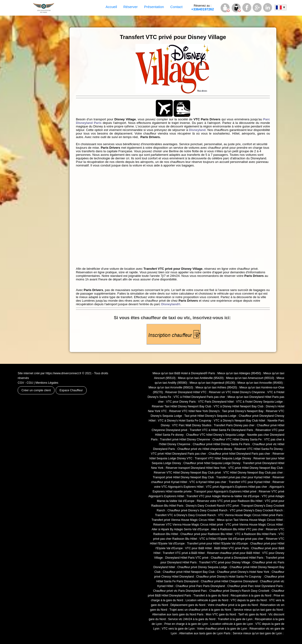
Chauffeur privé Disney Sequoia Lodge (202, 567)
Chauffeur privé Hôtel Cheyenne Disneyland (229, 581)
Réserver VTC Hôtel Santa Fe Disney (258, 449)
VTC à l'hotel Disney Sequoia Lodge (259, 402)
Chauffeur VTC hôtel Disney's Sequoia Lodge (215, 435)
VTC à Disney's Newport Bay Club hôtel (239, 421)
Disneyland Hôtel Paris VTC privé (187, 558)
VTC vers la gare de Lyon (178, 629)
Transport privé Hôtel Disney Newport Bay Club (183, 477)
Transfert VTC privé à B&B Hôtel (184, 553)
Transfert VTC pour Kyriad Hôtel (249, 482)
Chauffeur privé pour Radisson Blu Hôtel (206, 534)
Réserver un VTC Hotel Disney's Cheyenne (237, 392)
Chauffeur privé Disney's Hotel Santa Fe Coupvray (229, 577)
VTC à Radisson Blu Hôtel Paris (255, 534)
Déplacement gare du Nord (188, 605)
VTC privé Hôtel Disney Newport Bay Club (255, 468)
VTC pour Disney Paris (181, 402)
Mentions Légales (47, 383)
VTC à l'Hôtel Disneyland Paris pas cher (199, 397)
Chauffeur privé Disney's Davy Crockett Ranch (197, 510)
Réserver (131, 7)
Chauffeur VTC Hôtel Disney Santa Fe (237, 439)
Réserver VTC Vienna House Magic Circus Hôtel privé (188, 525)
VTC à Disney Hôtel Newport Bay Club (238, 406)
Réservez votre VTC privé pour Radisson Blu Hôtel (230, 501)
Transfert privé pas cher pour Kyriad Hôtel (243, 477)
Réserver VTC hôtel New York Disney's (194, 411)
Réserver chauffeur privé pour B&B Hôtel (233, 553)
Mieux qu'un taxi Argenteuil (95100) (212, 383)
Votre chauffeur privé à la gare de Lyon (222, 629)
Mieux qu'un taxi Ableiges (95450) (239, 373)
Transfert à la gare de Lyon (235, 619)
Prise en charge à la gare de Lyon (186, 624)
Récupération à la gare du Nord (251, 596)
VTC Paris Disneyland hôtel (216, 402)
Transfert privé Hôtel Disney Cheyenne (185, 439)
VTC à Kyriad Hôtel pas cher (208, 482)
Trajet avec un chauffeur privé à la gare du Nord (200, 610)
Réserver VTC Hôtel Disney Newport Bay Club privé (187, 473)
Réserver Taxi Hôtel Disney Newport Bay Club (181, 406)
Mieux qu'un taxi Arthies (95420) (216, 387)
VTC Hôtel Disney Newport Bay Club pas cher (253, 473)
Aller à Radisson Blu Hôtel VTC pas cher (237, 529)
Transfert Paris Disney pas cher (234, 425)
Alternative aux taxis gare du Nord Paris (178, 614)
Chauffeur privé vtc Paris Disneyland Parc (180, 591)
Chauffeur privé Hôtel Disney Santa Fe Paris (221, 444)
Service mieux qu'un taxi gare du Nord (258, 610)
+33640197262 (203, 8)
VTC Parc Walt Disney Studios (192, 425)
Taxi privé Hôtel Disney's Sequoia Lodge (210, 416)
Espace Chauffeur (71, 390)
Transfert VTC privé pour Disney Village (224, 562)
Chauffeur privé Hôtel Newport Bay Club (189, 572)
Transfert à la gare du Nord (211, 596)
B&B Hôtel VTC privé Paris (232, 548)
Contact (176, 7)
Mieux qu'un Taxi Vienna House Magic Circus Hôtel (250, 520)
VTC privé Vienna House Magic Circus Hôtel (254, 525)
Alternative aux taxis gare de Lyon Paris (205, 633)
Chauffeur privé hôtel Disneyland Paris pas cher (239, 454)
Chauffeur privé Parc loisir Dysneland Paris (255, 586)
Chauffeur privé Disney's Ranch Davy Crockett (239, 591)
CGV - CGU (25, 383)
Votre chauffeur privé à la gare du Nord (233, 605)
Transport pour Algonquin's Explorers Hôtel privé (225, 492)
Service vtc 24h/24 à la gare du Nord (192, 619)
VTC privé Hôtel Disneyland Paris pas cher (179, 454)
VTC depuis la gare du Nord (249, 600)
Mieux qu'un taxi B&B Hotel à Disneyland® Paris (184, 373)
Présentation (154, 7)
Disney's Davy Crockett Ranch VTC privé (212, 506)
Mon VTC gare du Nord (221, 614)
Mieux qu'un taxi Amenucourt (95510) (250, 378)
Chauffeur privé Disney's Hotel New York (243, 572)
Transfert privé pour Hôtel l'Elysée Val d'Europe (217, 544)
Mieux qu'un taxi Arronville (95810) (171, 387)
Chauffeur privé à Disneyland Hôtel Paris (237, 558)
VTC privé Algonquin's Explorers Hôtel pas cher (237, 487)
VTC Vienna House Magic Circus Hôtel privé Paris (250, 515)
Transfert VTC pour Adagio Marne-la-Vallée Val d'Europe (223, 496)
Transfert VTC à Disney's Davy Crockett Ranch (185, 515)
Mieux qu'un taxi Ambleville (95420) (201, 378)
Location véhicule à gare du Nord (207, 600)
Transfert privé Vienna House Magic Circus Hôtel (183, 520)
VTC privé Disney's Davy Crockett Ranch (256, 510)
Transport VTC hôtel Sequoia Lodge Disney (223, 458)
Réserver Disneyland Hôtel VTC (186, 392)
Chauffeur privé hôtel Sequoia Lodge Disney (212, 463)
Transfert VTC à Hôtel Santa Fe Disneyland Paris (221, 430)
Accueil (111, 7)
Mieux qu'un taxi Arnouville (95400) (260, 383)
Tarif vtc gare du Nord (252, 614)
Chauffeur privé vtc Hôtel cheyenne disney (205, 449)
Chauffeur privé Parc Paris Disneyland (200, 586)
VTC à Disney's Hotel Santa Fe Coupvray (185, 421)
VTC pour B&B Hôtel (198, 548)
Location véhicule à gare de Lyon (232, 624)
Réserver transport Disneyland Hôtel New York (196, 468)
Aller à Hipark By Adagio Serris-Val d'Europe (180, 529)
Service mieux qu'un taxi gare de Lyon (257, 633)
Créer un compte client (36, 390)
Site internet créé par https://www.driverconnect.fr (50, 373)
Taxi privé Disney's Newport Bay (243, 411)
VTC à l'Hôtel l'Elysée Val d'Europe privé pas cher (231, 539)
